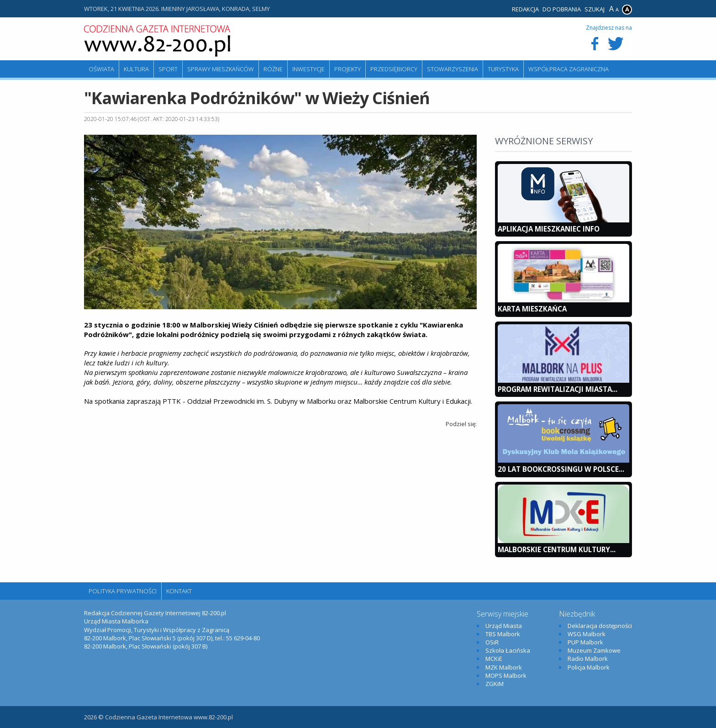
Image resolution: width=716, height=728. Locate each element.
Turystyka (503, 69)
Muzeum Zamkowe (594, 650)
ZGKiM (495, 684)
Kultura (136, 69)
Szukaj (595, 9)
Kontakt (179, 591)
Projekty (347, 69)
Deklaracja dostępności (600, 626)
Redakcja (525, 9)
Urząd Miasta (504, 626)
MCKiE (494, 659)
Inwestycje (308, 69)
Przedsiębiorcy (394, 69)
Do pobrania (562, 9)
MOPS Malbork (506, 675)
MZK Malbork (504, 667)
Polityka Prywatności (123, 591)
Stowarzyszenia (453, 69)
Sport (168, 69)
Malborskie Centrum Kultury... (557, 549)
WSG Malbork (587, 634)
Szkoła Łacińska (508, 650)
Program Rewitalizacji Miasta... (558, 389)
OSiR (492, 642)
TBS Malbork (503, 634)
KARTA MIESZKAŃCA (532, 309)
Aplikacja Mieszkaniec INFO (549, 229)
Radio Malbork (588, 659)
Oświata (101, 69)
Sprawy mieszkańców (221, 69)
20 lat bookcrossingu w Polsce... (561, 469)
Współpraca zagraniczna (569, 69)
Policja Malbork (589, 667)
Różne (273, 69)
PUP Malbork (585, 642)
